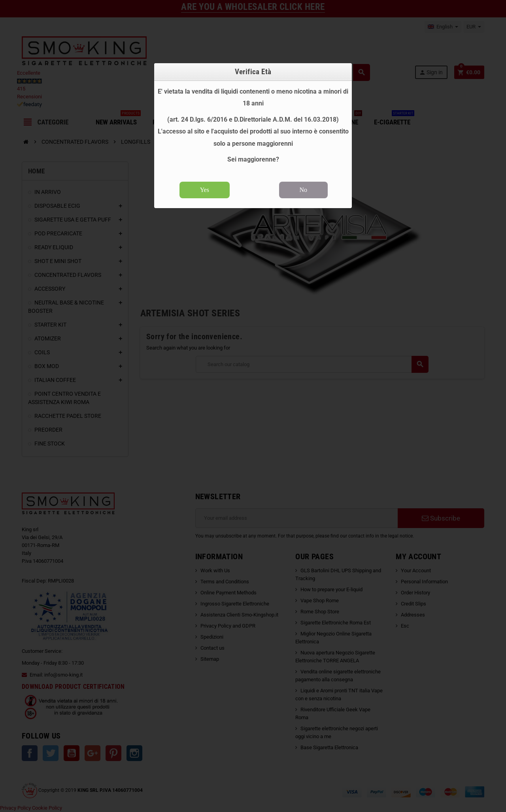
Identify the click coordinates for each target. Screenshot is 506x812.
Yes (205, 190)
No (304, 190)
